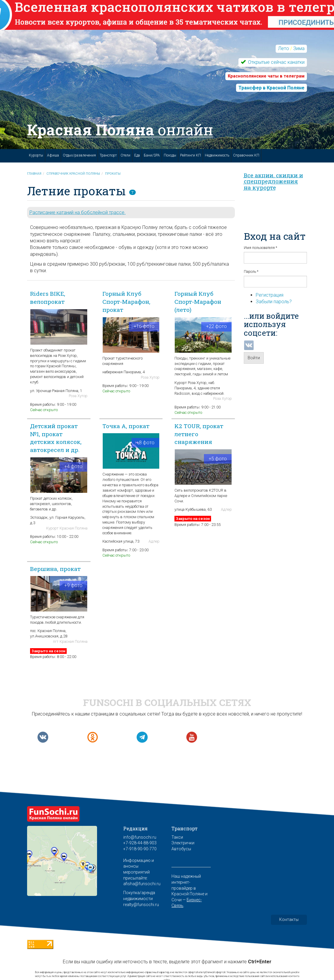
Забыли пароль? (274, 302)
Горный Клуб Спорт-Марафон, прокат (126, 302)
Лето (284, 48)
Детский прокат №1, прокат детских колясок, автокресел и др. (56, 438)
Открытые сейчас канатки (276, 62)
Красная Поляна (120, 130)
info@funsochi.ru (140, 837)
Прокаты (113, 174)
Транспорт (108, 155)
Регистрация (270, 295)
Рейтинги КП (191, 155)
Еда (137, 155)
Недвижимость (217, 155)
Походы (170, 155)
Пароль (251, 272)
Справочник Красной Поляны (73, 174)
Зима (299, 48)
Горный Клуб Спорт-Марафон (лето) (198, 302)
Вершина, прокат (55, 569)
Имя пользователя (260, 248)
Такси (177, 837)
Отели (125, 155)
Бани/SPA (152, 155)
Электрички (183, 843)
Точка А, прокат (126, 426)
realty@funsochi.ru (141, 905)
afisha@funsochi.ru (142, 884)
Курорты (36, 155)
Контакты (289, 919)
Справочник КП (246, 155)
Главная (34, 174)
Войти (254, 358)
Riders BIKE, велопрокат (48, 298)
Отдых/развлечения (79, 155)
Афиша (53, 155)
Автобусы (181, 849)
